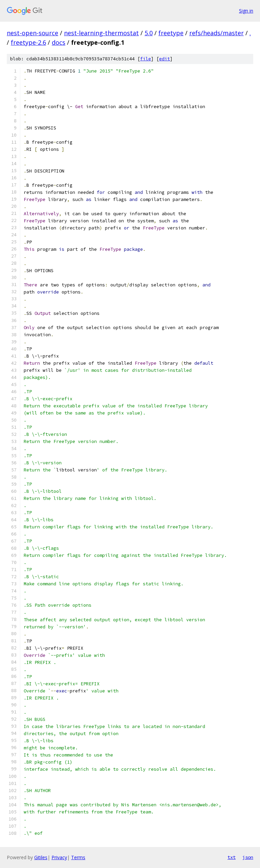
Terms (78, 857)
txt (232, 857)
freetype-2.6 (28, 42)
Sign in (246, 11)
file (146, 59)
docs (59, 42)
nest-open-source (32, 33)
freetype (171, 33)
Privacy (59, 857)
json (248, 857)
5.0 (149, 33)
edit (165, 59)
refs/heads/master (216, 33)
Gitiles (41, 857)
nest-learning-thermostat (101, 33)
